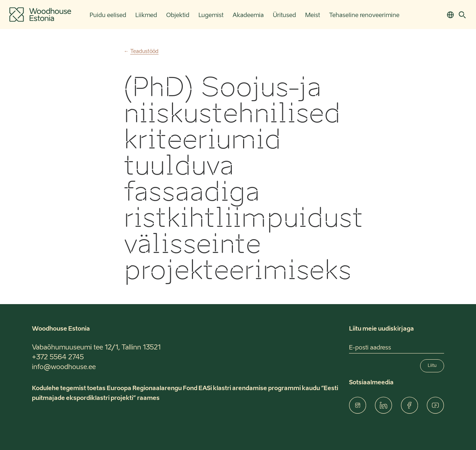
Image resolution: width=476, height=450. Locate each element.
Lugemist (211, 16)
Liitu (432, 366)
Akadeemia (248, 16)
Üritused (284, 16)
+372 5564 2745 (58, 357)
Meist (313, 16)
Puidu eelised (108, 16)
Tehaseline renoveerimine (364, 16)
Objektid (178, 16)
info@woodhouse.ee (64, 367)
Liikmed (146, 16)
